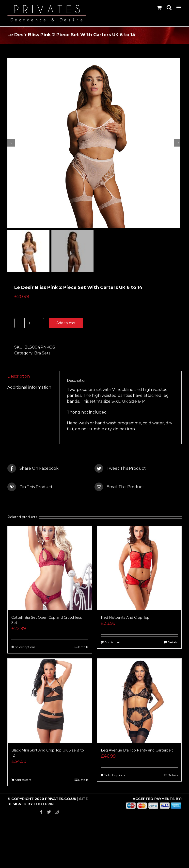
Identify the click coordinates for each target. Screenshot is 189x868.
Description (19, 378)
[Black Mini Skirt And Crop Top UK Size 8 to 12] (50, 703)
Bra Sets (42, 355)
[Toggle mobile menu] (179, 8)
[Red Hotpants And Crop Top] (139, 570)
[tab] (30, 378)
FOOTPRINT (45, 806)
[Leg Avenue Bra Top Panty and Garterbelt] (139, 703)
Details (83, 649)
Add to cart (66, 325)
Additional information (29, 389)
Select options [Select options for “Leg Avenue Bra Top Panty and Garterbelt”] (115, 777)
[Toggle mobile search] (169, 8)
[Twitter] (49, 814)
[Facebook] (41, 814)
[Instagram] (57, 814)
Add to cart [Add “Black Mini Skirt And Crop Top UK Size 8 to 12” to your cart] (23, 782)
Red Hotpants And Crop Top (125, 620)
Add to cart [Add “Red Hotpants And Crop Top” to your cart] (112, 644)
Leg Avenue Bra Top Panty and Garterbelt (137, 752)
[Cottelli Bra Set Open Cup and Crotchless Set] (50, 570)
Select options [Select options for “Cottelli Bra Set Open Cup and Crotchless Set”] (25, 649)
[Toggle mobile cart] (159, 8)
